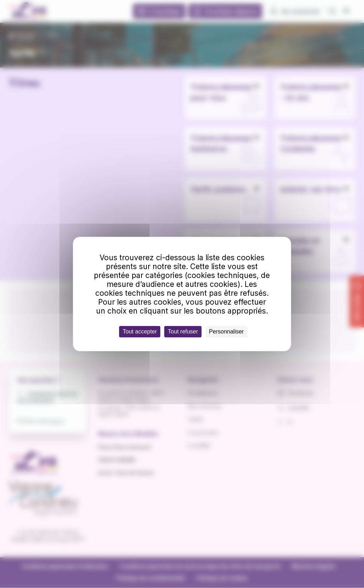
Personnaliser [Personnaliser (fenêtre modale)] (226, 332)
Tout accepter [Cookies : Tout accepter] (140, 332)
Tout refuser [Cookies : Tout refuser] (183, 332)
